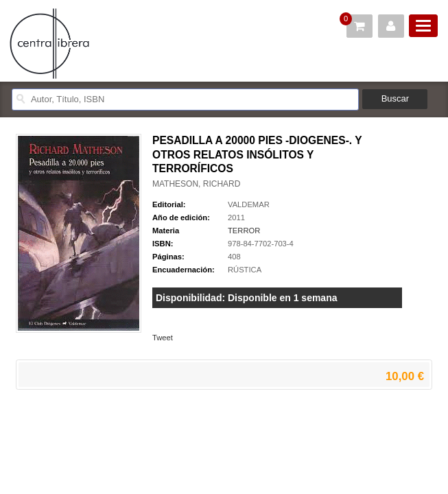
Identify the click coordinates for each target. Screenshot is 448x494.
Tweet (163, 338)
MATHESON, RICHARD (196, 184)
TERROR (244, 231)
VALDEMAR (249, 204)
